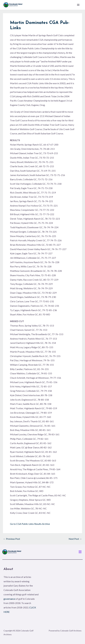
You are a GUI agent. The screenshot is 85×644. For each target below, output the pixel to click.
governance (9, 599)
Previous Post (12, 539)
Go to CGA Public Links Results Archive (30, 524)
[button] (80, 552)
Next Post (75, 539)
